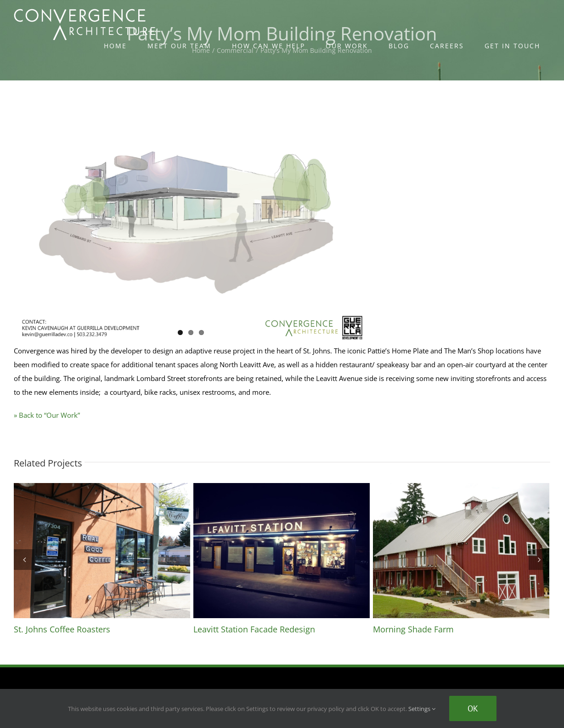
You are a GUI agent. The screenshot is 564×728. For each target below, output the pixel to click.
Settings (422, 709)
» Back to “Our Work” (47, 415)
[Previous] (24, 560)
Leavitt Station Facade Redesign (254, 629)
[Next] (539, 560)
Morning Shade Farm (413, 629)
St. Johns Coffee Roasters (62, 629)
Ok (473, 708)
